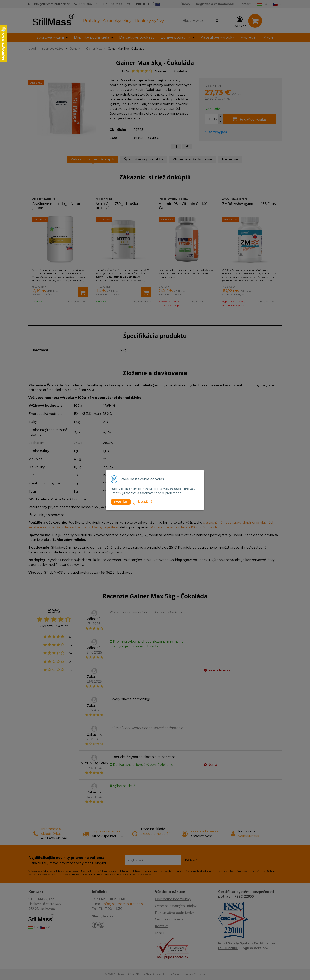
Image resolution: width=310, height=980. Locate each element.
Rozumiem (121, 502)
